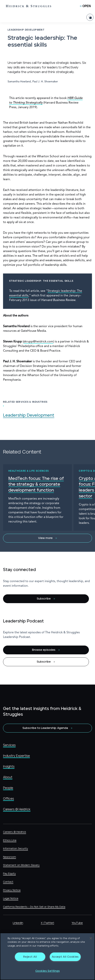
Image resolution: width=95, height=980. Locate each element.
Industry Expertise (16, 756)
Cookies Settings (48, 971)
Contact (8, 882)
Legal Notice (11, 898)
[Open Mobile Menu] (85, 6)
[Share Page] (90, 17)
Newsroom (10, 857)
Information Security (16, 849)
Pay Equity (9, 874)
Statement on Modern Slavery (21, 865)
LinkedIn (18, 923)
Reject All (30, 957)
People (8, 788)
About (8, 777)
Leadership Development (29, 415)
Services (9, 745)
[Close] (91, 938)
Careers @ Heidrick (17, 809)
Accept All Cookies (65, 957)
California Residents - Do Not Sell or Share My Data (34, 907)
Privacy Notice (12, 890)
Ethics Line (10, 840)
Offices (8, 799)
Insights (9, 767)
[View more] (47, 538)
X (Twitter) (47, 923)
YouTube (77, 923)
